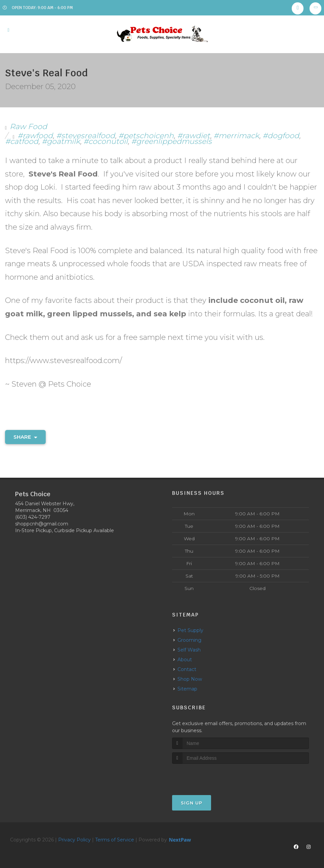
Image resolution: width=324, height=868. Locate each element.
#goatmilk (61, 141)
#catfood (22, 141)
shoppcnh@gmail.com (42, 524)
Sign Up (192, 803)
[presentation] (208, 776)
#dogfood (281, 136)
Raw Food (28, 127)
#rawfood (35, 136)
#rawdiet (194, 136)
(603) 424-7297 (33, 517)
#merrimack (236, 136)
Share (25, 437)
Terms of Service (115, 840)
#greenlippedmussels (171, 141)
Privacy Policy (74, 840)
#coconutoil (106, 141)
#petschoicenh (146, 136)
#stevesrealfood (86, 136)
